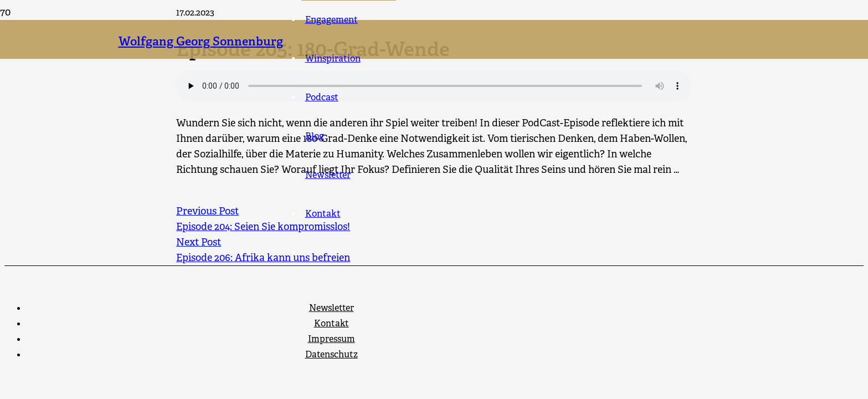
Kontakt (332, 323)
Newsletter (332, 308)
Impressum (332, 339)
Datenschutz (332, 354)
